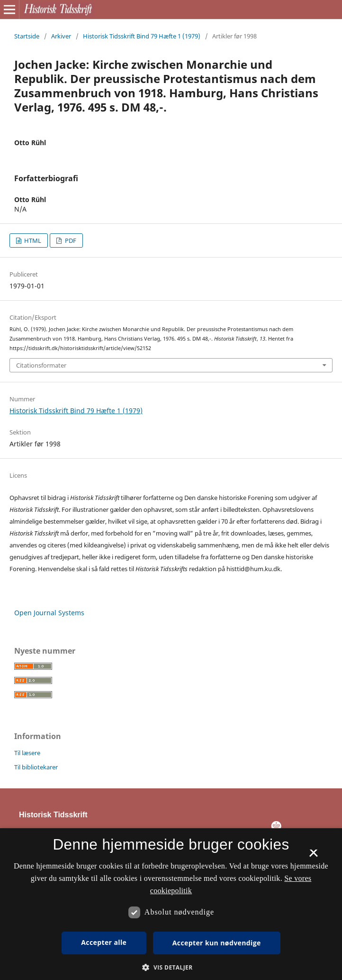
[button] (171, 967)
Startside (27, 36)
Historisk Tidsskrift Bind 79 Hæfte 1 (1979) (142, 36)
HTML (32, 240)
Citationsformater (41, 365)
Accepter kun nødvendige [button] (217, 943)
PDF (70, 240)
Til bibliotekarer (36, 767)
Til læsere (27, 753)
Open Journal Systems (49, 613)
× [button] (313, 856)
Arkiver (61, 36)
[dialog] (171, 904)
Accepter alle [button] (104, 942)
